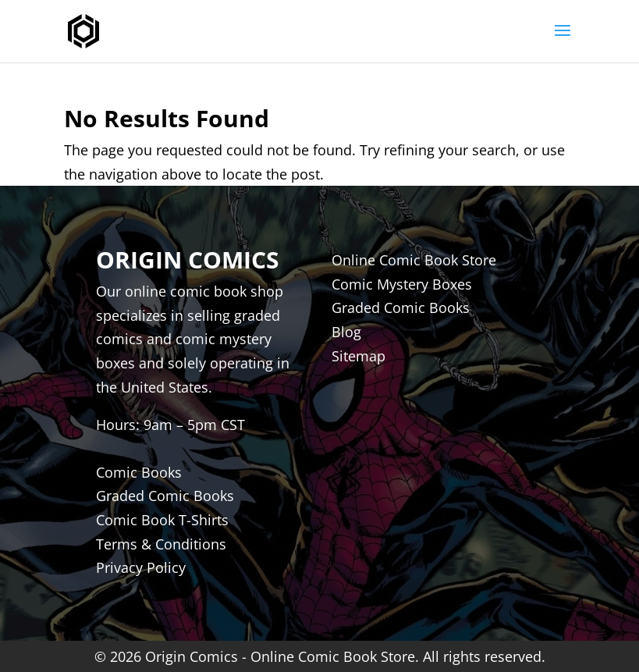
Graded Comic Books (401, 308)
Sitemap (359, 356)
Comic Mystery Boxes (402, 284)
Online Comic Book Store (414, 260)
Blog (346, 332)
